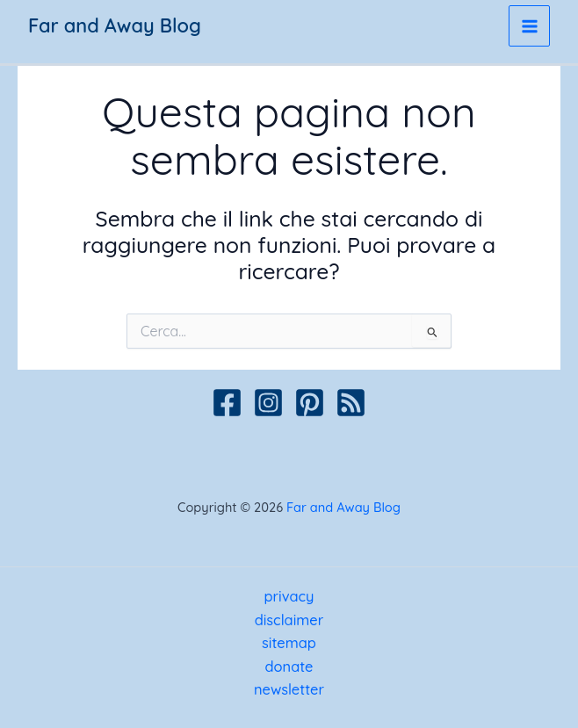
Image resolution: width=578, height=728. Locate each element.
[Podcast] (351, 403)
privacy (289, 596)
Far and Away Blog (115, 25)
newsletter (289, 689)
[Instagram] (268, 403)
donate (289, 667)
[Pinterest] (310, 403)
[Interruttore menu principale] (529, 26)
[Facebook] (227, 403)
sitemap (289, 643)
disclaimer (289, 620)
